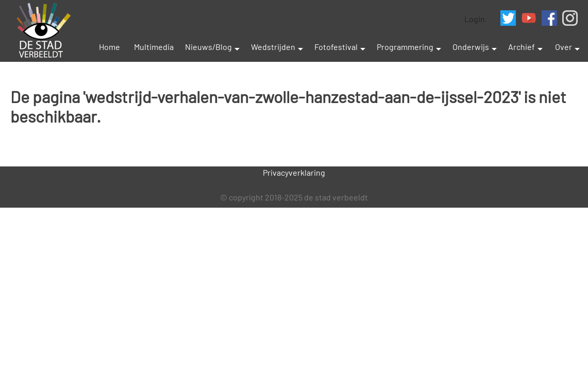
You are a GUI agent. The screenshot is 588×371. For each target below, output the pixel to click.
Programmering (405, 47)
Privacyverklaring (294, 172)
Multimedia (154, 47)
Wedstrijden (273, 47)
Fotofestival (336, 47)
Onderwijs (471, 47)
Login (475, 19)
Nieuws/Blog (208, 47)
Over (564, 47)
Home (110, 47)
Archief (522, 47)
